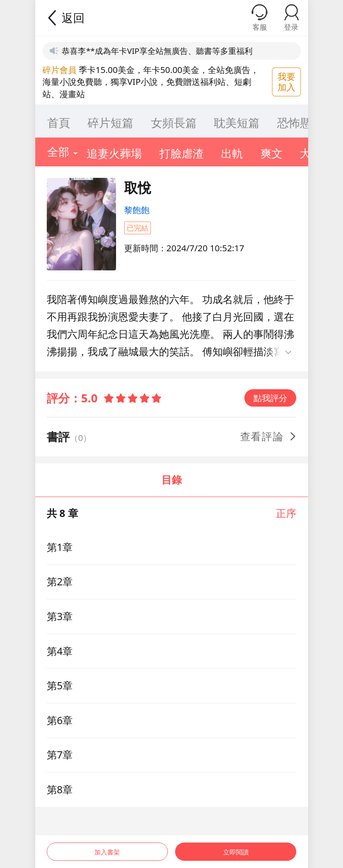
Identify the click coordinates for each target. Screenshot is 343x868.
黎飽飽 (137, 210)
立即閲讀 (237, 846)
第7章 (60, 755)
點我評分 (270, 398)
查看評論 (269, 436)
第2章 (60, 581)
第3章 (60, 616)
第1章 (60, 547)
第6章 (60, 720)
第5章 (60, 685)
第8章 (60, 789)
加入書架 (106, 846)
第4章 (60, 651)
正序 (286, 513)
